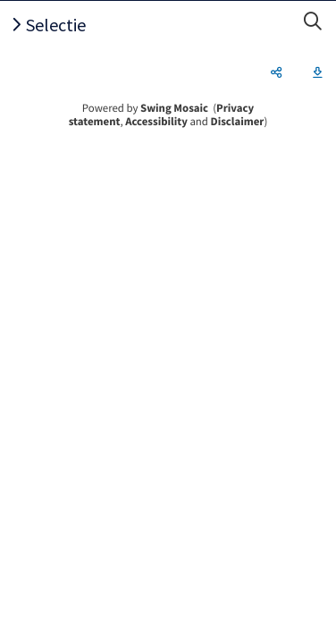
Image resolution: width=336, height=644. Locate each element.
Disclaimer (238, 122)
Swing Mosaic (174, 108)
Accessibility (156, 122)
